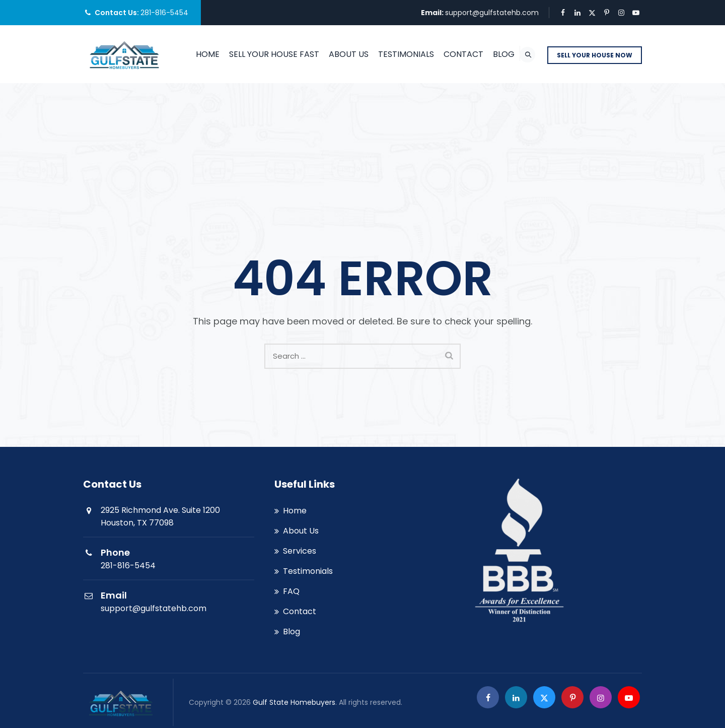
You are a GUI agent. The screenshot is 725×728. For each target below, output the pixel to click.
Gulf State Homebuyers (294, 702)
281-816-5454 (164, 13)
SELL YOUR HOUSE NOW (595, 55)
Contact (465, 54)
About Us (350, 54)
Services (300, 551)
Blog (505, 54)
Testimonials (408, 54)
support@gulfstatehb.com (492, 13)
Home (209, 54)
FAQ (291, 591)
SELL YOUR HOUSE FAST (276, 54)
